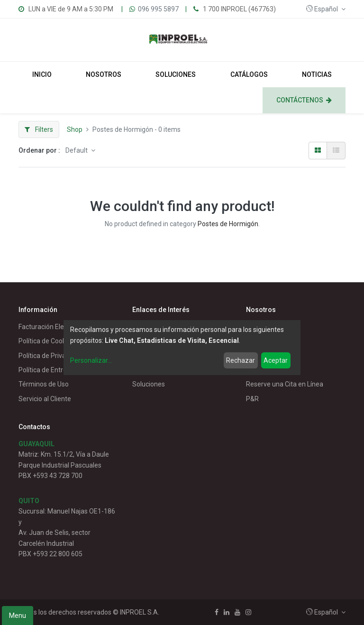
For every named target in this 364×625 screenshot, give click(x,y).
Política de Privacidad (50, 356)
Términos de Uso (44, 384)
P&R (252, 399)
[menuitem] (42, 74)
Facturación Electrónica (53, 327)
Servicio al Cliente (45, 399)
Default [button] (77, 150)
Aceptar (276, 360)
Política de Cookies (46, 341)
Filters (39, 129)
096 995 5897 (158, 9)
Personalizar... (91, 360)
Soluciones (149, 384)
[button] (326, 9)
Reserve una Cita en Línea (285, 384)
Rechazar (241, 360)
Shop (75, 129)
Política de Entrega (46, 370)
